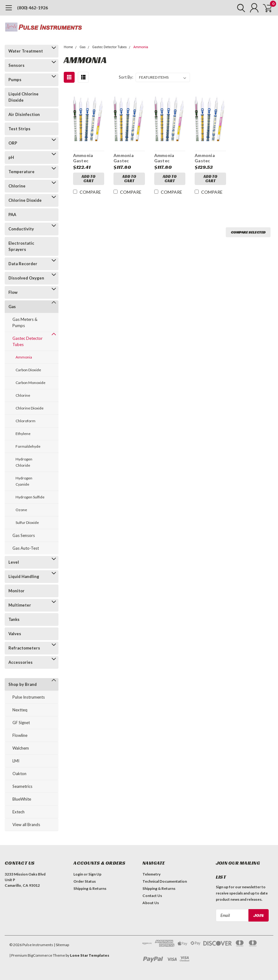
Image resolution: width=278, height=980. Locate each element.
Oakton (19, 774)
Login (78, 874)
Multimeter (20, 605)
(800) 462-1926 (32, 8)
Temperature (21, 172)
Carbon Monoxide (30, 383)
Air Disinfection (24, 114)
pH (11, 157)
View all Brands (26, 825)
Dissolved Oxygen (26, 278)
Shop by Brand (23, 684)
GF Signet (21, 723)
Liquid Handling (24, 576)
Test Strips (19, 129)
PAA (12, 215)
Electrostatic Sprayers (21, 246)
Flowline (20, 735)
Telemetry (151, 874)
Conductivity (21, 229)
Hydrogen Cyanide (24, 481)
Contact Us (152, 896)
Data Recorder (23, 264)
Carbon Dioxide (28, 370)
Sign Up (95, 874)
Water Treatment (26, 51)
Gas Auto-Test (26, 548)
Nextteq (20, 710)
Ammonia (24, 357)
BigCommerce (40, 955)
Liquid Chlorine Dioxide (23, 97)
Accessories (21, 662)
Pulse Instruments (29, 697)
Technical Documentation (165, 881)
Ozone (21, 510)
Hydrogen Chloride (24, 462)
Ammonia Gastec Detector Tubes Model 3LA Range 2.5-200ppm (129, 158)
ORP (13, 143)
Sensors (16, 65)
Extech (19, 812)
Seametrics (22, 786)
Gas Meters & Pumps (25, 322)
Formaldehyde (28, 446)
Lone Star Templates (90, 955)
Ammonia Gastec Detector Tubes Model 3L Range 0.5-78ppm (168, 158)
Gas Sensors (24, 535)
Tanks (14, 619)
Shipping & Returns (90, 888)
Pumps (15, 80)
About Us (151, 903)
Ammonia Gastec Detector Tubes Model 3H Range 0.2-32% (209, 158)
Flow (13, 292)
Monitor (16, 591)
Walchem (21, 748)
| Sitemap (61, 945)
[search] (237, 8)
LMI (16, 761)
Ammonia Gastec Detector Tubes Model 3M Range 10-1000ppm (87, 158)
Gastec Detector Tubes (28, 341)
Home (68, 47)
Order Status (85, 881)
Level (14, 562)
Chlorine (17, 186)
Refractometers (24, 648)
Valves (15, 634)
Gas (12, 307)
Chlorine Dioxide (25, 200)
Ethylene (23, 434)
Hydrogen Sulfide (30, 497)
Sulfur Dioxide (27, 522)
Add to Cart (88, 179)
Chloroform (25, 421)
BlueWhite (22, 799)
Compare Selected (248, 232)
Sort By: (126, 77)
